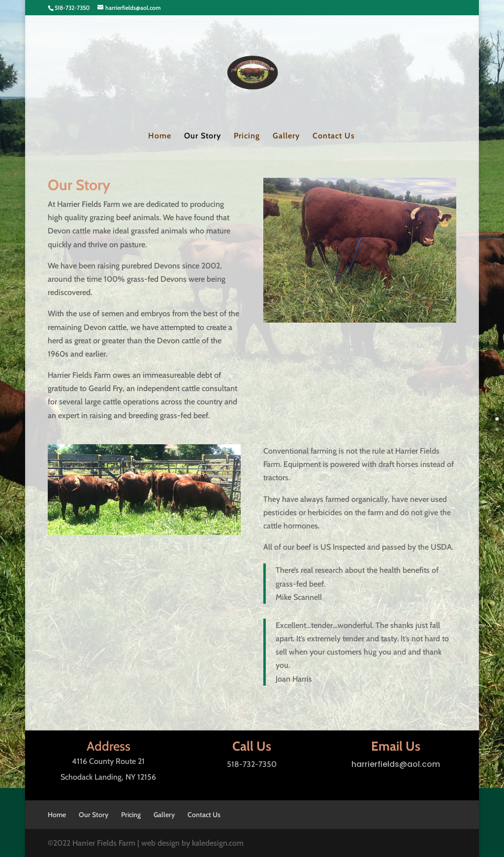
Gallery (286, 136)
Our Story (203, 136)
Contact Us (334, 136)
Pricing (247, 136)
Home (160, 136)
